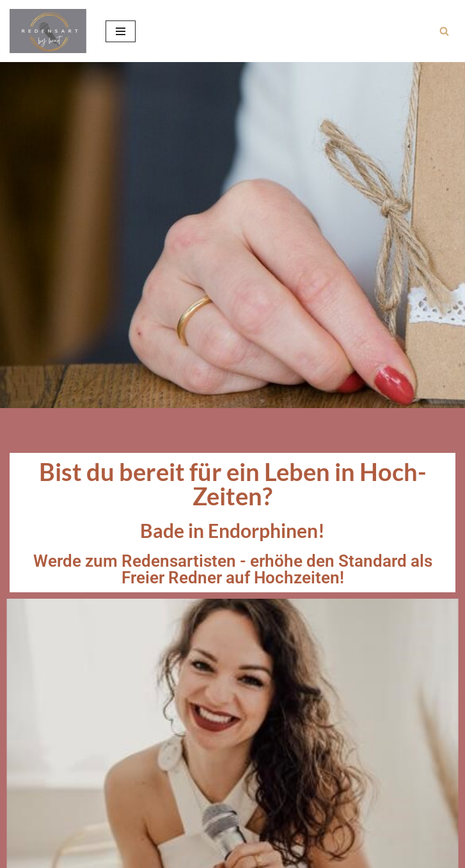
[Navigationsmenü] (121, 31)
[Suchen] (444, 31)
